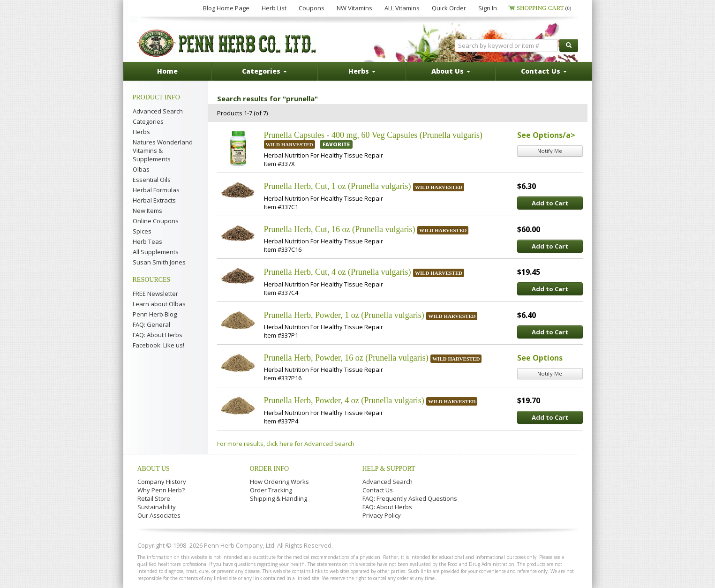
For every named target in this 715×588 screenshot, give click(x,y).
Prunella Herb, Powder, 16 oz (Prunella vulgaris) (346, 358)
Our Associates (159, 515)
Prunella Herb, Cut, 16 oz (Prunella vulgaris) (340, 229)
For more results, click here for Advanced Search (286, 444)
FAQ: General (151, 324)
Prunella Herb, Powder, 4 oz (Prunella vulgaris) (344, 400)
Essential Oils (152, 180)
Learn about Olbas (159, 304)
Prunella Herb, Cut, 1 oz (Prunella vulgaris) (338, 186)
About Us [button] (451, 71)
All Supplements (156, 252)
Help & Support (389, 469)
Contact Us (378, 490)
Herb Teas (147, 241)
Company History (162, 482)
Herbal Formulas (156, 190)
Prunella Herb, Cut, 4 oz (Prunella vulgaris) (338, 272)
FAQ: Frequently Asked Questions (410, 498)
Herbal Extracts (154, 200)
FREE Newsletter (155, 294)
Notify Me (550, 151)
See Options (540, 358)
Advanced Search (158, 111)
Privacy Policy (382, 515)
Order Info (270, 469)
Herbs (141, 132)
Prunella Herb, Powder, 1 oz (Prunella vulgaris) (344, 315)
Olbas (141, 169)
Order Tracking (271, 490)
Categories (148, 121)
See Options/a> (546, 135)
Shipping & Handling (278, 498)
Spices (142, 231)
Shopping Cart (544, 8)
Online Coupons (156, 221)
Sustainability (157, 507)
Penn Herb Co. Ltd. (227, 43)
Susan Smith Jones (159, 262)
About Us (154, 469)
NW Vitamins (354, 8)
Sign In (488, 8)
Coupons (312, 8)
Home (167, 71)
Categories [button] (264, 71)
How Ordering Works (279, 482)
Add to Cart (550, 203)
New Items (147, 211)
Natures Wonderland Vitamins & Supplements (163, 151)
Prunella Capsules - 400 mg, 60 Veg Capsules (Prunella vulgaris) (373, 135)
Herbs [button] (362, 71)
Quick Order (449, 8)
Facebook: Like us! (158, 345)
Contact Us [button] (544, 71)
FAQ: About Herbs (158, 335)
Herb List (274, 8)
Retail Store (154, 498)
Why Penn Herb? (161, 490)
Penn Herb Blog (155, 314)
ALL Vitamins (402, 8)
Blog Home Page (226, 8)
